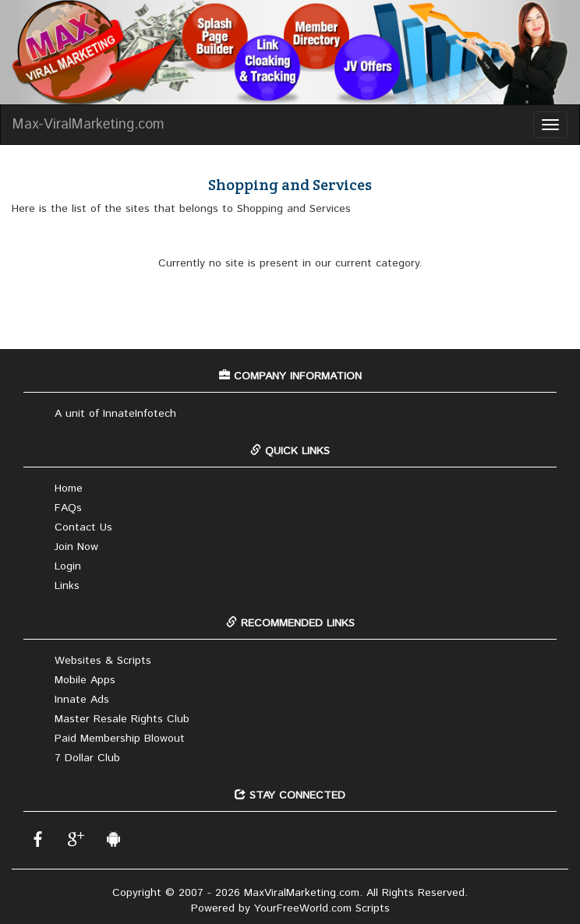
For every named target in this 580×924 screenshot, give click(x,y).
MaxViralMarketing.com (302, 893)
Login (68, 566)
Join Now (76, 547)
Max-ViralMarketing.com (88, 125)
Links (67, 586)
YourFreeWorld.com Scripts (322, 908)
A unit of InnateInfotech (115, 414)
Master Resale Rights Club (122, 719)
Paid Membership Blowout (120, 739)
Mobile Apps (85, 680)
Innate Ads (82, 700)
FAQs (68, 508)
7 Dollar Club (87, 758)
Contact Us (83, 527)
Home (69, 488)
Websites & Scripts (103, 661)
